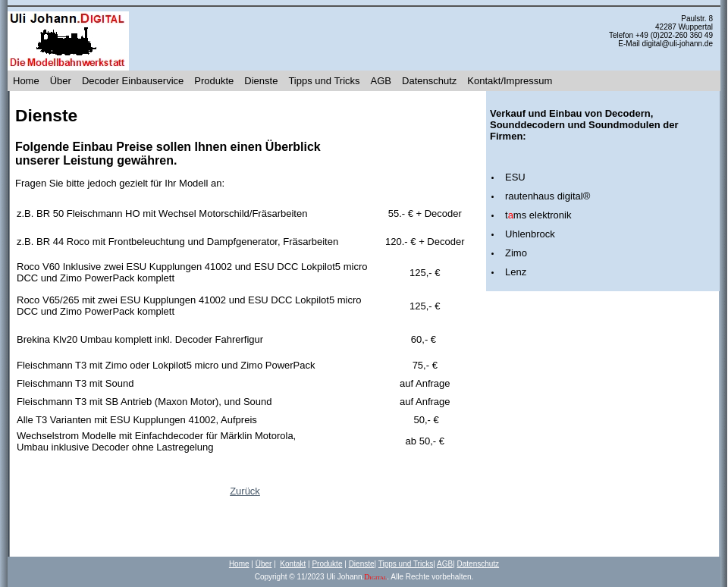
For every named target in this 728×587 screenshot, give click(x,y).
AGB (381, 81)
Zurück (245, 491)
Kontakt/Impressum (510, 81)
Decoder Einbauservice (133, 81)
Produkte (214, 81)
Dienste (261, 81)
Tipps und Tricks (324, 81)
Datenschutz (429, 81)
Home (26, 81)
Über (61, 81)
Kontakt (293, 564)
